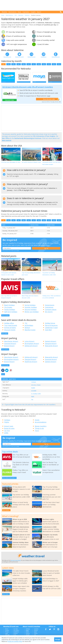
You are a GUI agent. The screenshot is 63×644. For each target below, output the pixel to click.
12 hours (34, 384)
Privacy (7, 634)
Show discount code (50, 101)
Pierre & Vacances (51, 327)
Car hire (7, 433)
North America (9, 15)
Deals (19, 12)
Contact (7, 632)
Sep (44, 64)
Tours (37, 433)
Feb (9, 64)
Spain (35, 634)
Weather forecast (31, 57)
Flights (7, 424)
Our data (16, 631)
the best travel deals (16, 562)
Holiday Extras (50, 325)
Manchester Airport (11, 343)
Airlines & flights (10, 329)
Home (3, 15)
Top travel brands (11, 327)
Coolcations (49, 309)
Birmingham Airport (32, 345)
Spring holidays (30, 307)
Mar (14, 64)
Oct (49, 64)
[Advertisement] (32, 5)
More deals (5, 335)
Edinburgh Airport (31, 348)
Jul (34, 64)
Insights (33, 12)
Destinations (12, 12)
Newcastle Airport (51, 348)
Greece (36, 632)
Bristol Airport (9, 348)
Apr (19, 64)
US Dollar (34, 393)
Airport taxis (9, 428)
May (24, 64)
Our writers (16, 632)
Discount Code (10, 102)
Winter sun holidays (32, 314)
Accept (58, 639)
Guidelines (16, 634)
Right (33, 398)
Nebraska (21, 15)
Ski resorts (49, 314)
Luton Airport (29, 343)
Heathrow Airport (31, 364)
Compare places (51, 311)
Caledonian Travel (51, 329)
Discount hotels (10, 332)
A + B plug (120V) (36, 395)
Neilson (27, 329)
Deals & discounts (56, 57)
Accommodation (41, 424)
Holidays (7, 422)
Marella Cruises (30, 332)
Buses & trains (9, 430)
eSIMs (6, 435)
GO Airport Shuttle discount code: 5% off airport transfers (28, 89)
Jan (3, 64)
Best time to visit (7, 57)
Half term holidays (11, 314)
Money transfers (41, 428)
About (7, 631)
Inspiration (26, 12)
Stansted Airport (10, 345)
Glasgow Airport (51, 345)
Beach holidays (9, 307)
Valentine (27, 15)
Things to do (39, 430)
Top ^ (3, 376)
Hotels (37, 422)
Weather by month (19, 57)
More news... (6, 596)
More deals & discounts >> (9, 480)
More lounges (5, 367)
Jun (29, 64)
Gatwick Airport (51, 343)
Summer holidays (31, 309)
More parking (5, 351)
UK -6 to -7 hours (36, 387)
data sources (7, 142)
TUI (26, 325)
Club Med (48, 332)
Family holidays (10, 311)
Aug (39, 64)
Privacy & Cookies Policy (15, 641)
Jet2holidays (29, 327)
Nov (54, 64)
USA (16, 15)
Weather (5, 12)
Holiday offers (9, 325)
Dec (59, 64)
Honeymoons (50, 307)
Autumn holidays (31, 311)
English (33, 390)
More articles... (6, 512)
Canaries (36, 631)
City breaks (8, 309)
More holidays (5, 317)
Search (39, 12)
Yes (32, 401)
